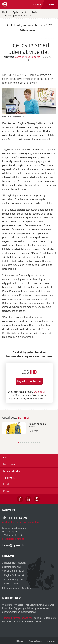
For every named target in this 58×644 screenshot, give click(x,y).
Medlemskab (10, 464)
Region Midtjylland (13, 571)
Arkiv (34, 12)
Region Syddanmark (13, 575)
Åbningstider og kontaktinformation (20, 522)
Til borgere (20, 641)
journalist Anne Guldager (27, 57)
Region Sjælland (11, 567)
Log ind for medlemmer (29, 381)
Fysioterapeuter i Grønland (17, 588)
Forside (6, 12)
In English (51, 641)
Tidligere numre (29, 30)
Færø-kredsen (10, 583)
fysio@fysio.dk (13, 545)
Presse (7, 491)
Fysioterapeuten (20, 12)
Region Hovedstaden (14, 562)
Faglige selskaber (12, 471)
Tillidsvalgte (9, 478)
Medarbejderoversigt (13, 539)
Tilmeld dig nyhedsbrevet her (17, 618)
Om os (7, 457)
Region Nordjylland (13, 579)
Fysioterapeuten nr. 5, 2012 (18, 15)
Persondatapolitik (36, 641)
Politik (7, 484)
